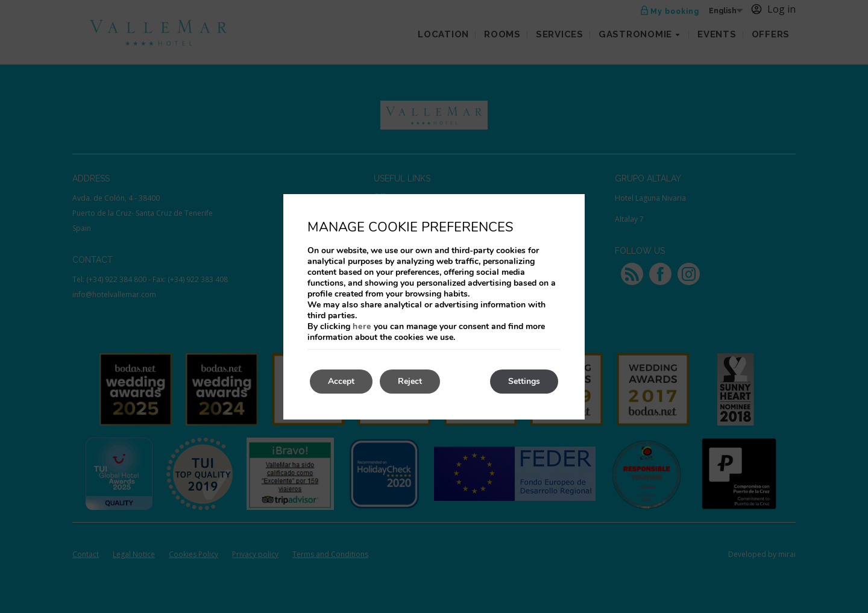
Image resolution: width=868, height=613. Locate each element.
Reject (410, 381)
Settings (524, 381)
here (362, 326)
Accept (341, 381)
